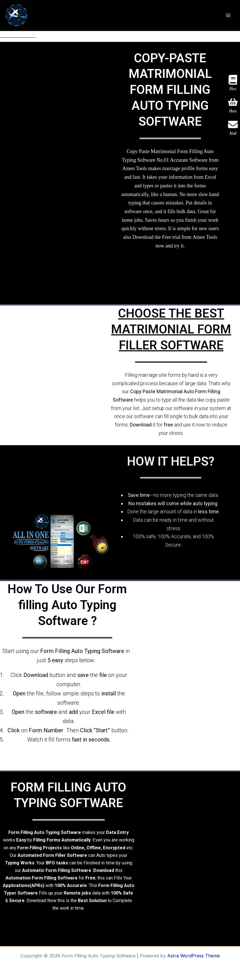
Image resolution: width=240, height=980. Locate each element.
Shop (233, 111)
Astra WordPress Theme (194, 956)
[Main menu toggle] (228, 16)
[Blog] (233, 80)
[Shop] (233, 103)
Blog (233, 88)
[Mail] (233, 125)
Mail (233, 133)
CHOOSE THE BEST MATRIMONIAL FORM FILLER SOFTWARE (171, 329)
